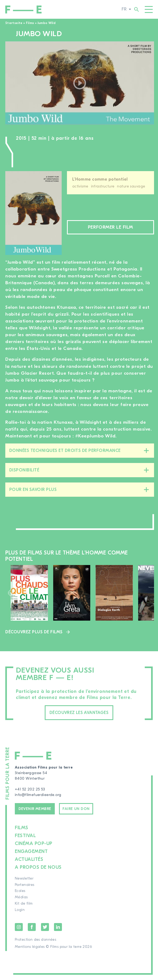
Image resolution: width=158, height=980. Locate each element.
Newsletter (24, 878)
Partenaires (25, 885)
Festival (25, 836)
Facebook (32, 927)
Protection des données (35, 940)
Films (30, 23)
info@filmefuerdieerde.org (38, 795)
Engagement (31, 851)
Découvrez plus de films (34, 632)
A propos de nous (38, 867)
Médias (21, 897)
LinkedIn (58, 927)
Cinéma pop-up (34, 844)
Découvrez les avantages (79, 713)
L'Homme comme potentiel (100, 179)
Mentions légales (30, 947)
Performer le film (110, 227)
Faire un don (76, 809)
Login (20, 910)
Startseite (14, 23)
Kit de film (24, 904)
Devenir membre (35, 809)
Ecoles (20, 891)
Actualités (29, 859)
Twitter (45, 927)
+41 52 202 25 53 (30, 789)
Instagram (19, 927)
